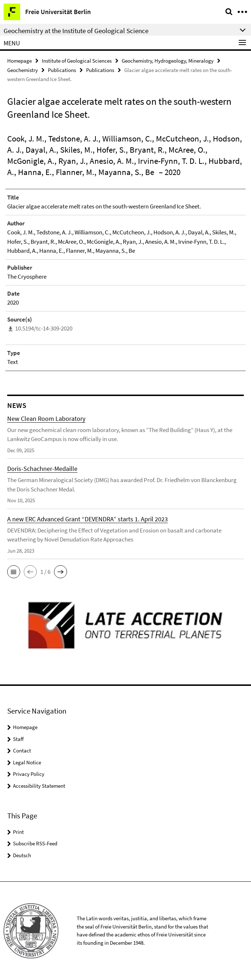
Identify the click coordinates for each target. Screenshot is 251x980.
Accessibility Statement (39, 786)
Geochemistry (23, 70)
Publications (62, 70)
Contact (22, 750)
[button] (14, 572)
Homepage (19, 61)
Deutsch (22, 855)
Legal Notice (27, 762)
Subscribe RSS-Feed (35, 843)
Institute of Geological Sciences (77, 61)
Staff (18, 739)
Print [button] (18, 832)
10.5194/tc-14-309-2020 (44, 328)
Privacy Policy (29, 774)
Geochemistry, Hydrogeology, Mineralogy (168, 61)
